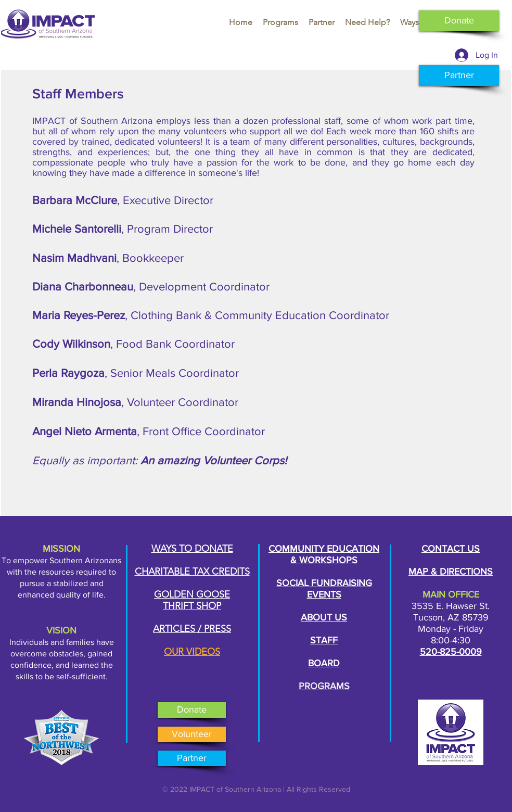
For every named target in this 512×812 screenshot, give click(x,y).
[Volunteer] (192, 734)
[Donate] (459, 21)
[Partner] (459, 75)
